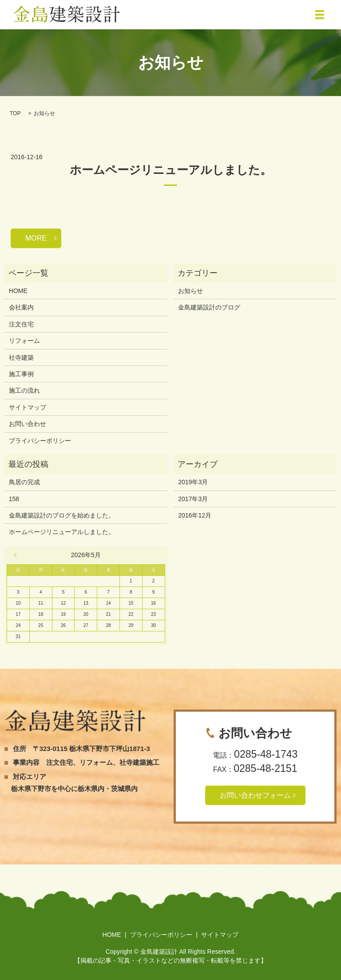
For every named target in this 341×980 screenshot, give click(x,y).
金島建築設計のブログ (209, 307)
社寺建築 (21, 357)
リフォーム (24, 341)
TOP (15, 113)
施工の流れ (24, 390)
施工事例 (21, 374)
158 (14, 499)
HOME (18, 291)
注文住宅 (21, 324)
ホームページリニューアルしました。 (171, 170)
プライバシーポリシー (40, 441)
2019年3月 (193, 482)
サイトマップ (28, 407)
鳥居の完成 (24, 482)
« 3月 (17, 555)
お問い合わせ (28, 424)
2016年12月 (195, 515)
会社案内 (21, 307)
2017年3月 (193, 499)
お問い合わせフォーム (255, 795)
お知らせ (190, 291)
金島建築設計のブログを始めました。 (62, 515)
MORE (36, 238)
